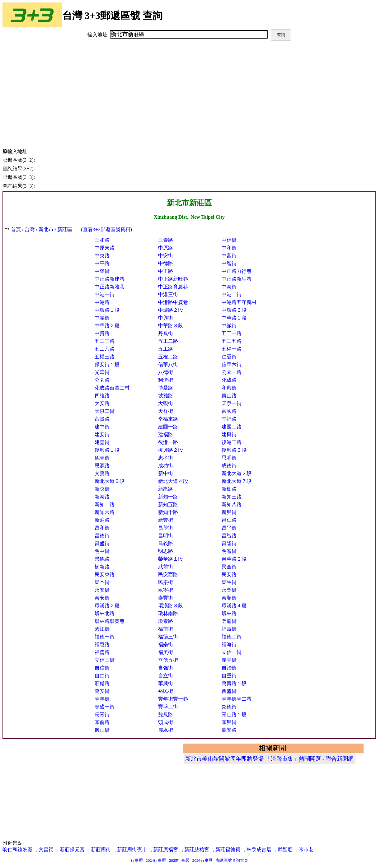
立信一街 (232, 652)
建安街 (102, 434)
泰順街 (229, 598)
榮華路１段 (171, 559)
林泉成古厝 (259, 849)
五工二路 (168, 341)
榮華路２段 (234, 559)
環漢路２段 (107, 606)
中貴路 (102, 333)
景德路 (102, 559)
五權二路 (168, 357)
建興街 (229, 434)
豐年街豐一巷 (173, 699)
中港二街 (232, 294)
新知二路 (105, 504)
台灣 (30, 229)
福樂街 (166, 644)
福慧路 (102, 644)
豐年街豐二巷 (237, 699)
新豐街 (166, 520)
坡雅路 (166, 396)
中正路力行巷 (237, 271)
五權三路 (105, 357)
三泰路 (166, 240)
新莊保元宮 (72, 849)
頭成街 (166, 722)
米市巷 (306, 849)
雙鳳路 (166, 714)
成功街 (166, 466)
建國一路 (168, 427)
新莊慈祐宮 (197, 849)
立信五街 (168, 660)
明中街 (102, 551)
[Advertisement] (189, 87)
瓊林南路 (168, 613)
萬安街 (102, 691)
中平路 (102, 263)
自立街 (166, 676)
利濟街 (166, 380)
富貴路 (102, 419)
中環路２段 (171, 310)
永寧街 (166, 590)
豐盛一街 (105, 707)
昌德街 (102, 536)
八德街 (166, 372)
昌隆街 (229, 543)
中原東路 (105, 248)
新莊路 (102, 520)
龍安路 (229, 730)
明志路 (166, 551)
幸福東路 (168, 419)
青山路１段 (234, 714)
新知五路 (168, 504)
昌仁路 (229, 520)
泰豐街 (166, 598)
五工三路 (105, 341)
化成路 (229, 380)
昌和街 (102, 528)
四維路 (102, 396)
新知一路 (168, 497)
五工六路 (105, 349)
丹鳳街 (166, 333)
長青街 (102, 714)
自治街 (229, 668)
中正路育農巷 (173, 287)
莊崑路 (102, 683)
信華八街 (168, 364)
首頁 (16, 229)
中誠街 (229, 326)
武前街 (166, 567)
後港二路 (232, 442)
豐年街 (102, 699)
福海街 (229, 644)
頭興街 (229, 722)
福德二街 (232, 637)
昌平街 (229, 528)
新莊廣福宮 (166, 849)
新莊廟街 (101, 849)
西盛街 (229, 691)
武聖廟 (285, 849)
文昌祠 (46, 849)
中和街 (229, 248)
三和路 (102, 240)
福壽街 (229, 629)
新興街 (229, 512)
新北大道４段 (173, 481)
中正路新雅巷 (110, 287)
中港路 (102, 302)
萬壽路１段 (234, 683)
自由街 (102, 676)
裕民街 (166, 691)
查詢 (281, 35)
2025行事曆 (179, 860)
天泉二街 (105, 411)
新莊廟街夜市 (132, 849)
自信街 (102, 668)
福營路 (102, 652)
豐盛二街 (168, 707)
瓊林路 (229, 613)
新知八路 (232, 504)
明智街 (229, 551)
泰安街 (102, 598)
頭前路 (102, 722)
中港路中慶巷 (173, 302)
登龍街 (229, 621)
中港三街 (168, 294)
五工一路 (232, 333)
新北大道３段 (110, 481)
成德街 (229, 466)
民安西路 (168, 574)
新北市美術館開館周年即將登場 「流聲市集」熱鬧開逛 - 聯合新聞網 (270, 759)
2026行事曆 (202, 860)
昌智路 (229, 536)
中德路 (166, 263)
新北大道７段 (237, 481)
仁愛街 (229, 357)
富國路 (229, 411)
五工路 (166, 349)
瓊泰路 (166, 621)
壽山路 (229, 396)
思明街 (229, 458)
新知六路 (105, 512)
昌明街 (166, 536)
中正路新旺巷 (173, 279)
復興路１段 (107, 450)
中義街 (102, 318)
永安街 (102, 590)
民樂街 (166, 582)
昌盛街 (102, 543)
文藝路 (102, 473)
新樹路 (229, 489)
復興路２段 (171, 450)
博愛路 (166, 388)
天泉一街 (232, 403)
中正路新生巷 (237, 279)
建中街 (102, 427)
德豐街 (102, 458)
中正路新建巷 (110, 279)
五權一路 (232, 349)
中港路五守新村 (239, 302)
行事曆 (137, 860)
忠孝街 (166, 458)
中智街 (229, 263)
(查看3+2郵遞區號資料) (106, 229)
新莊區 (65, 229)
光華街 (102, 372)
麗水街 (166, 730)
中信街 (229, 240)
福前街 (166, 629)
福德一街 (105, 637)
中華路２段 (107, 326)
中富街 (229, 256)
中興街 (166, 318)
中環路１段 (107, 310)
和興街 (229, 388)
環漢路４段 (234, 606)
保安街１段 (107, 364)
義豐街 (229, 660)
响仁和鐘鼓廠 (17, 849)
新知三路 (232, 497)
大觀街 (166, 403)
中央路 (102, 256)
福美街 (166, 652)
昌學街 (166, 528)
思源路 (102, 466)
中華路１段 (234, 318)
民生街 (229, 582)
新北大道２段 (237, 473)
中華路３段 (171, 326)
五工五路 (232, 341)
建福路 (166, 434)
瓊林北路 (105, 613)
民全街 (229, 567)
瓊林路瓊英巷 (110, 621)
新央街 (102, 489)
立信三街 (105, 660)
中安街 (166, 256)
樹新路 (102, 567)
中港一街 (105, 294)
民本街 (102, 582)
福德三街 (168, 637)
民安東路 (105, 574)
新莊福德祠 (228, 849)
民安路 (229, 574)
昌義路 (166, 543)
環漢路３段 (171, 606)
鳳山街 (102, 730)
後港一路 (168, 442)
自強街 (166, 668)
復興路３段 (234, 450)
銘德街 (229, 707)
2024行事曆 (156, 860)
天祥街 (166, 411)
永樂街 (229, 590)
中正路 (166, 271)
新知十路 (168, 512)
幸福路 (229, 419)
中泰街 (229, 287)
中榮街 (102, 271)
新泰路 (102, 497)
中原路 (166, 248)
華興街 (166, 683)
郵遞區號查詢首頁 (232, 860)
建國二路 (232, 427)
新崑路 (166, 489)
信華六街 (232, 364)
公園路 (102, 380)
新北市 (46, 229)
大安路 (102, 403)
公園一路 (232, 372)
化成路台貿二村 (112, 388)
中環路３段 (234, 310)
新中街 (166, 473)
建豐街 (102, 442)
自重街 (229, 676)
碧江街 (102, 629)
